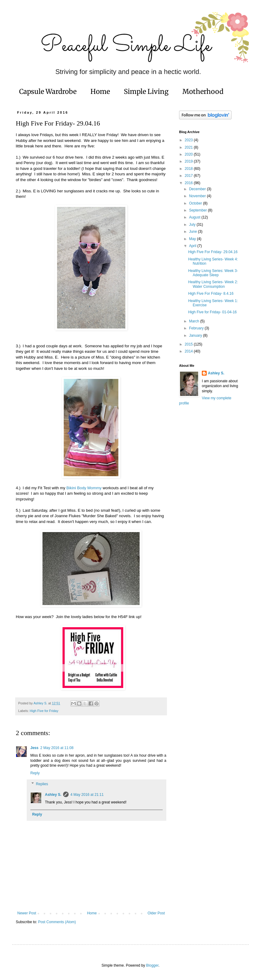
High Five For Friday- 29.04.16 (213, 252)
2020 (189, 154)
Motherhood (203, 91)
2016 (189, 183)
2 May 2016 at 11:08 (57, 748)
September (198, 210)
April (193, 246)
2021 (189, 147)
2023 (189, 140)
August (195, 217)
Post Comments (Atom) (57, 922)
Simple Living (146, 91)
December (198, 189)
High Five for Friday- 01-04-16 (212, 312)
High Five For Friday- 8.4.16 (211, 294)
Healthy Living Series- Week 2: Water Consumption (213, 284)
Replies (42, 784)
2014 (189, 351)
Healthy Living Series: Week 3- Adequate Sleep (213, 273)
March (195, 321)
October (196, 203)
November (198, 196)
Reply (35, 773)
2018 (189, 169)
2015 (189, 344)
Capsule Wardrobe (48, 91)
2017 (189, 176)
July (193, 225)
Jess (34, 748)
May (193, 239)
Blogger (152, 965)
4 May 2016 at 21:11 (87, 795)
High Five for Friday (44, 711)
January (196, 335)
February (197, 328)
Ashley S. (53, 795)
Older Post (156, 913)
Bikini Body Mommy (84, 488)
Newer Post (27, 913)
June (193, 232)
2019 (189, 161)
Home (100, 91)
